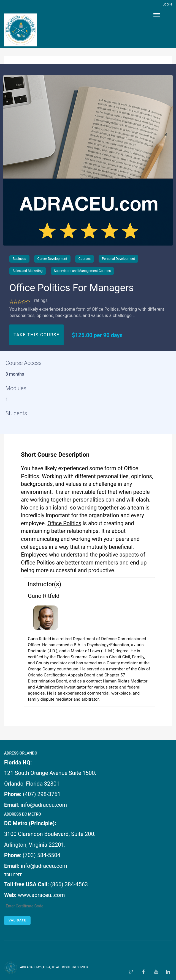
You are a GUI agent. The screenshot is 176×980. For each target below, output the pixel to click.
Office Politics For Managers (72, 288)
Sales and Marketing (28, 271)
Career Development (52, 259)
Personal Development (118, 259)
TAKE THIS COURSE (36, 335)
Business (19, 259)
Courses (85, 259)
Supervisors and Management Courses (82, 271)
